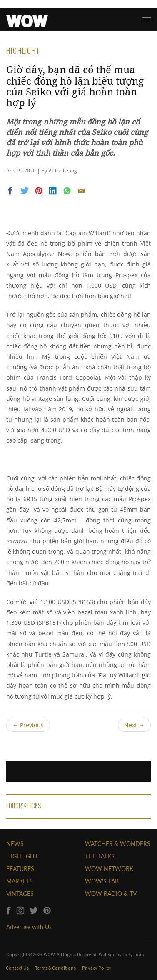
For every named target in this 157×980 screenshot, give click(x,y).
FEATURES (20, 869)
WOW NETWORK (109, 869)
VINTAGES (20, 894)
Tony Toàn (133, 954)
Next (134, 725)
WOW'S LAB (102, 881)
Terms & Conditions (56, 968)
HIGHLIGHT (22, 856)
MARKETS (20, 881)
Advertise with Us (29, 927)
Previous (28, 725)
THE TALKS (100, 856)
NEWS (15, 844)
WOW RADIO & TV (111, 894)
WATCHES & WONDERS (118, 844)
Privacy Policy (97, 968)
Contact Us (18, 968)
